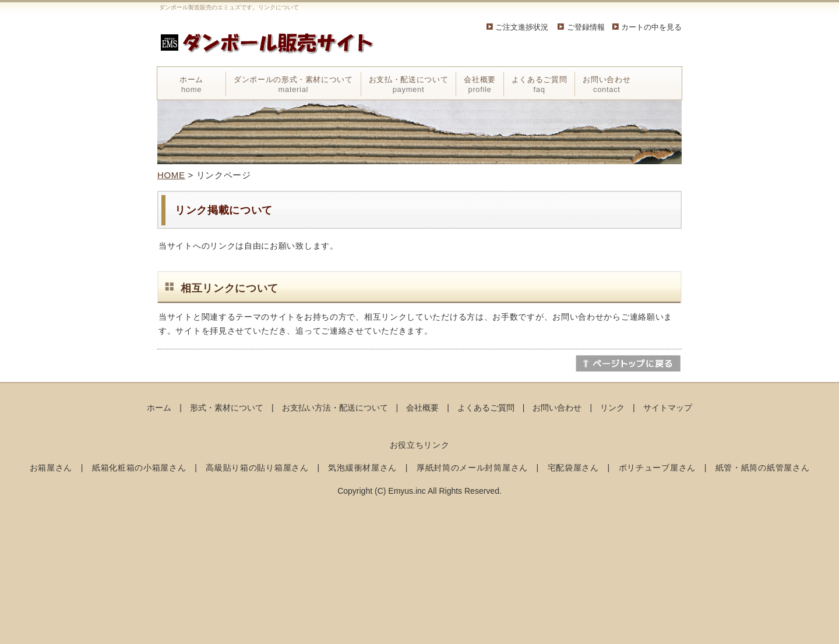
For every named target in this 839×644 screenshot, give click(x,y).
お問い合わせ (607, 84)
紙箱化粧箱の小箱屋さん (139, 468)
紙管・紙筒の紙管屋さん (763, 468)
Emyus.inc (407, 491)
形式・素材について (227, 408)
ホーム (191, 84)
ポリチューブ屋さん (657, 468)
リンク (612, 408)
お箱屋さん (51, 468)
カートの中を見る (651, 27)
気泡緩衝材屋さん (362, 468)
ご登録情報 (590, 27)
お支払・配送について (409, 84)
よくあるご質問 (540, 84)
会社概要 (480, 84)
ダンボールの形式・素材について (293, 84)
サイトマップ (668, 408)
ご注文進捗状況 (522, 27)
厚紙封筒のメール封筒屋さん (472, 468)
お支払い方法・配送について (335, 408)
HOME (171, 175)
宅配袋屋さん (573, 468)
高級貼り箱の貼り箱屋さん (257, 468)
